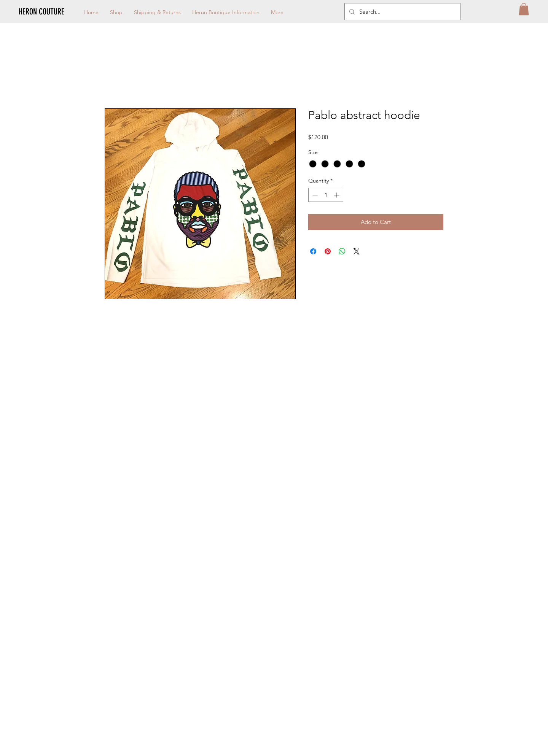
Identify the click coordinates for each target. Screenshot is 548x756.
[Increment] (337, 195)
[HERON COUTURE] (56, 12)
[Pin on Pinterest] (328, 251)
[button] (524, 9)
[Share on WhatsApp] (342, 251)
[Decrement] (314, 195)
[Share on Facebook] (313, 251)
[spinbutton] (326, 195)
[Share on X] (357, 251)
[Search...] (402, 12)
